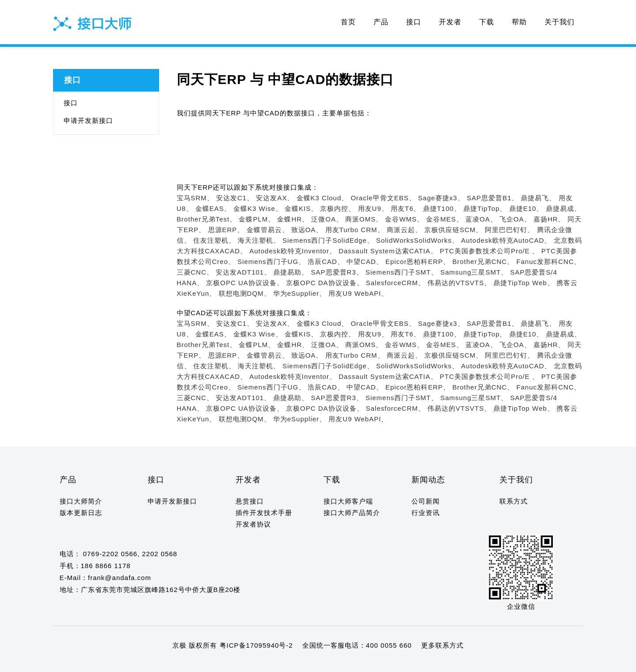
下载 (487, 22)
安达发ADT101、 (243, 272)
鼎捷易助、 (291, 272)
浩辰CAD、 (326, 262)
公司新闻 (426, 501)
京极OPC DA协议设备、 (325, 283)
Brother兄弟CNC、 (483, 262)
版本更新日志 (81, 513)
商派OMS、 (364, 219)
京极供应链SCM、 (453, 230)
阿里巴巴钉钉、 (510, 230)
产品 (381, 22)
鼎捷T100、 (442, 208)
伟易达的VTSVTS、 (459, 283)
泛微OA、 (327, 219)
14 (140, 662)
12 (124, 662)
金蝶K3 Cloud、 (323, 198)
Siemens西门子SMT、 (402, 272)
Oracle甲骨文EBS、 (383, 198)
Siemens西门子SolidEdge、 (328, 240)
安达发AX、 (275, 198)
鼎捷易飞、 (538, 198)
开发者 (450, 22)
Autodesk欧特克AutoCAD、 (506, 240)
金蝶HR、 (293, 219)
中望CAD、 (365, 262)
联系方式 (514, 501)
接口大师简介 (81, 501)
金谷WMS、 (404, 219)
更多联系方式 (442, 645)
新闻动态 (428, 480)
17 (166, 662)
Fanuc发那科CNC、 (548, 262)
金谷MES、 (445, 219)
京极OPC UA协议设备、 (245, 283)
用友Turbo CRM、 (355, 230)
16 (158, 662)
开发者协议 (253, 524)
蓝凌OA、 (481, 219)
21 (200, 662)
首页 (348, 22)
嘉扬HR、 (549, 219)
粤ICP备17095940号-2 (256, 645)
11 (115, 662)
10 (106, 662)
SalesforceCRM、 (396, 283)
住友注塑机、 (214, 240)
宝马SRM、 (195, 198)
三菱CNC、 (195, 272)
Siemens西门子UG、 (271, 262)
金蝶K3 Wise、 (258, 208)
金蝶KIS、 (301, 208)
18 (174, 662)
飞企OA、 (515, 219)
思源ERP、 (226, 230)
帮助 (519, 22)
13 (132, 662)
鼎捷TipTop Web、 (524, 283)
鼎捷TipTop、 (485, 208)
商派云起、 (404, 230)
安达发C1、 (235, 198)
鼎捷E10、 (526, 208)
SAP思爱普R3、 (337, 272)
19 (183, 662)
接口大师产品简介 (352, 513)
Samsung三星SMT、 (474, 272)
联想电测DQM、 (245, 293)
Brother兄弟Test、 (207, 219)
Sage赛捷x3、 (441, 198)
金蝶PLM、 (257, 219)
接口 (414, 22)
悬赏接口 (250, 501)
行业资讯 (426, 513)
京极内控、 (338, 208)
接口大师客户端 (348, 501)
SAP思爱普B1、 (493, 198)
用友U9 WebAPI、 (358, 293)
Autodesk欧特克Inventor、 (293, 251)
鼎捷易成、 (564, 208)
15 (149, 662)
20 (192, 662)
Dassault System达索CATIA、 (388, 251)
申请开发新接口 (88, 120)
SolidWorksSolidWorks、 (417, 240)
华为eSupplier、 (300, 293)
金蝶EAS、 (213, 208)
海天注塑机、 (259, 240)
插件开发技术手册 (264, 513)
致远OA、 (307, 230)
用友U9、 (373, 208)
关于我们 (560, 22)
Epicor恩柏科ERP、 (418, 262)
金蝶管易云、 (268, 230)
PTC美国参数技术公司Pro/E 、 (489, 251)
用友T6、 (406, 208)
